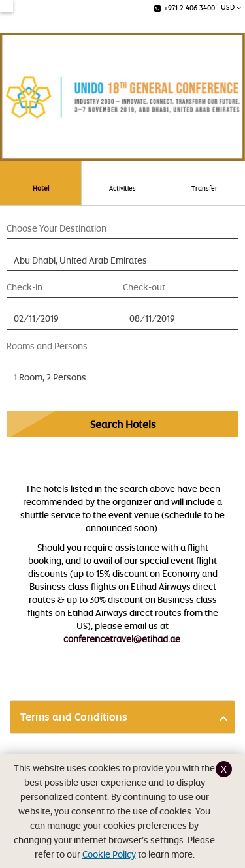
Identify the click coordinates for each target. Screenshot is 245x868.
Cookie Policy (109, 854)
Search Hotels (123, 424)
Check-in (24, 287)
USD (231, 7)
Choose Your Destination (57, 228)
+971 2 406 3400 (185, 8)
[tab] (122, 717)
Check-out (144, 287)
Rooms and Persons (47, 346)
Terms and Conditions (74, 717)
